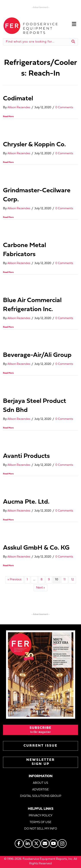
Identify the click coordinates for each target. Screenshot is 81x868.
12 (72, 580)
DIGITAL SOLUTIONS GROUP (41, 796)
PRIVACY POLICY (41, 816)
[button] (40, 730)
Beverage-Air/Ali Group (37, 355)
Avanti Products (26, 456)
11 (65, 580)
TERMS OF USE (40, 822)
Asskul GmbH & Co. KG (36, 548)
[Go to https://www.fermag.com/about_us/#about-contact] (45, 844)
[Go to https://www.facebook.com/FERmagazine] (19, 844)
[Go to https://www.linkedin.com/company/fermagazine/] (28, 844)
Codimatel (18, 99)
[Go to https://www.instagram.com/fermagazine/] (62, 844)
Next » (40, 588)
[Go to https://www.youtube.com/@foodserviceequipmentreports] (54, 844)
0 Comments (64, 108)
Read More (8, 117)
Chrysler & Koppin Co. (34, 145)
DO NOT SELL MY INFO (41, 829)
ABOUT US (40, 783)
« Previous (14, 580)
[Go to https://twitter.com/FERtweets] (36, 844)
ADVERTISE (40, 790)
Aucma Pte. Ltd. (26, 502)
